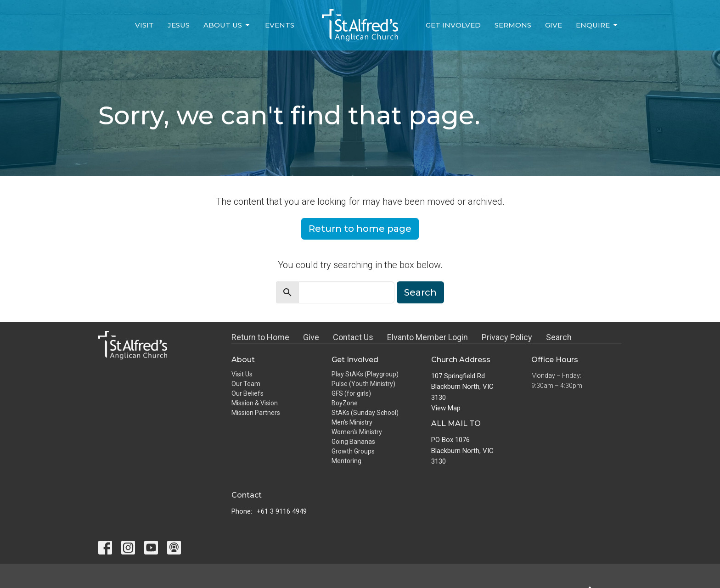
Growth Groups (353, 451)
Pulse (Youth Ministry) (363, 384)
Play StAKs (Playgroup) (365, 374)
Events (280, 25)
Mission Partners (256, 413)
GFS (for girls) (351, 393)
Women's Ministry (357, 432)
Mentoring (346, 461)
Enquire (597, 25)
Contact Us (353, 337)
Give (554, 25)
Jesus (179, 25)
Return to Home (260, 337)
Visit (144, 25)
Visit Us (242, 374)
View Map (446, 408)
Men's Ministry (352, 422)
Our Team (246, 384)
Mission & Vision (255, 403)
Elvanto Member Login (427, 337)
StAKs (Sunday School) (365, 413)
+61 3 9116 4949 (282, 511)
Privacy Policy (507, 337)
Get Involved (453, 25)
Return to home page (360, 229)
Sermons (513, 25)
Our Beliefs (247, 393)
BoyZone (345, 403)
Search (420, 292)
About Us (227, 25)
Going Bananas (353, 442)
